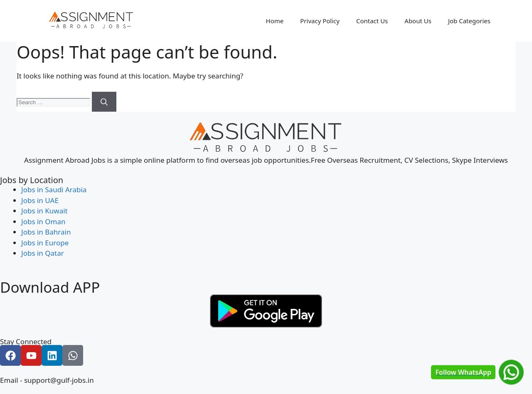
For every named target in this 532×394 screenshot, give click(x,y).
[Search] (104, 102)
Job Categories (469, 21)
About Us (418, 21)
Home (275, 21)
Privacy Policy (320, 21)
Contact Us (372, 21)
